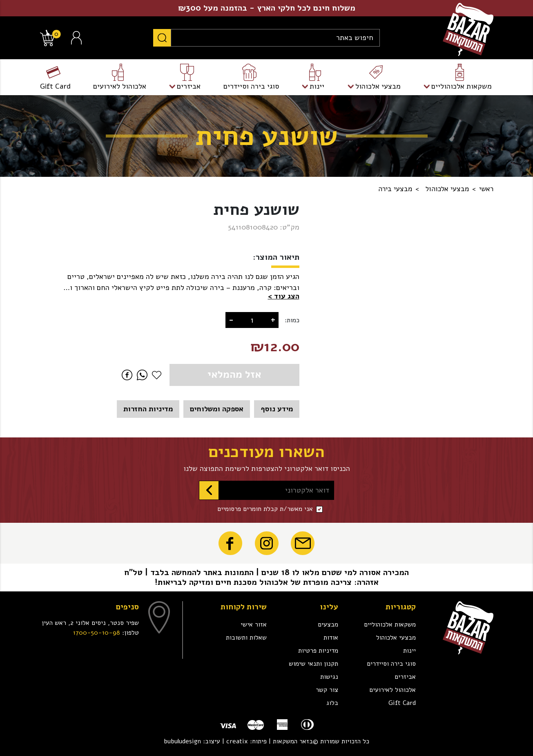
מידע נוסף (277, 409)
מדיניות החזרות (148, 409)
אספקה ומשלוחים (217, 409)
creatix (237, 741)
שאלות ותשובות (246, 638)
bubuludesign (182, 741)
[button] (284, 296)
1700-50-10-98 (97, 633)
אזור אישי (254, 624)
